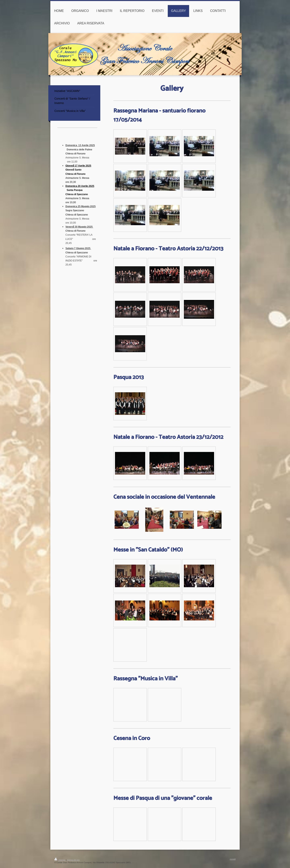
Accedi (233, 859)
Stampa (60, 860)
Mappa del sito (74, 860)
